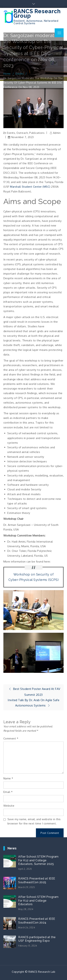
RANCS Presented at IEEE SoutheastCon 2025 (37, 880)
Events (11, 133)
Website (9, 806)
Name (8, 778)
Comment (11, 738)
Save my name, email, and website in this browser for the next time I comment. (34, 821)
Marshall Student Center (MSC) (30, 187)
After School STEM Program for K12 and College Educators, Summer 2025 (38, 860)
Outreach (22, 133)
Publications (37, 133)
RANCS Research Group (37, 13)
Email (8, 792)
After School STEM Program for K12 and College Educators (38, 901)
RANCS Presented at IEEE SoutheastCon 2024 (37, 921)
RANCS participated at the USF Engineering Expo (37, 939)
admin (57, 133)
